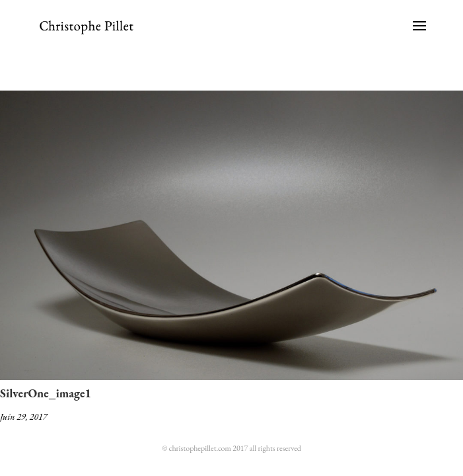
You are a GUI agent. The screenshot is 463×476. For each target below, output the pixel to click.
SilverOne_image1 (46, 393)
